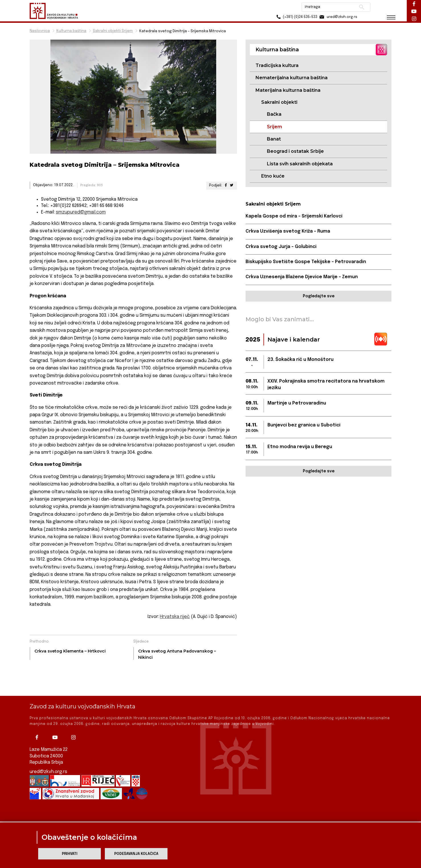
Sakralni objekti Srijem (113, 31)
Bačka (274, 114)
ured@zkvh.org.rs (48, 752)
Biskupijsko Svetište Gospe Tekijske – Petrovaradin (306, 262)
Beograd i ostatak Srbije (295, 151)
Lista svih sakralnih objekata (300, 164)
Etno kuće (273, 176)
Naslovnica (40, 31)
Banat (274, 139)
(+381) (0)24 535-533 (296, 17)
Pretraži (362, 7)
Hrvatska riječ (175, 617)
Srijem (274, 127)
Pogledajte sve (319, 296)
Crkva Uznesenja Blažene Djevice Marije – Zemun (302, 277)
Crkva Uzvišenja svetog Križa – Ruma (288, 231)
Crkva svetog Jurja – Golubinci (281, 247)
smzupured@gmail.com (81, 212)
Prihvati (70, 854)
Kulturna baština (71, 31)
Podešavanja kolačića (136, 854)
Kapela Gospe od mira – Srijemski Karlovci (294, 216)
